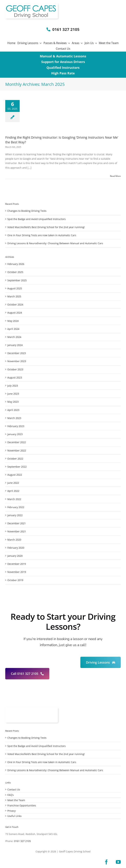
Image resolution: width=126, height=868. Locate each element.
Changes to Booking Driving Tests (27, 211)
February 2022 (16, 507)
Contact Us (14, 789)
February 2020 (16, 548)
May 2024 (13, 321)
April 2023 (13, 410)
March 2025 (14, 296)
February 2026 (16, 264)
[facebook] (106, 862)
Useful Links (14, 816)
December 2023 (17, 353)
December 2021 (17, 523)
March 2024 (14, 337)
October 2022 (15, 459)
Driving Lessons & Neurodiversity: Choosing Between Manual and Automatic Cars (55, 243)
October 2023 (15, 369)
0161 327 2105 (22, 841)
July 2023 (13, 386)
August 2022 (15, 475)
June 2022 (13, 483)
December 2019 (17, 564)
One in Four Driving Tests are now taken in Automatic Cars (42, 235)
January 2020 (15, 556)
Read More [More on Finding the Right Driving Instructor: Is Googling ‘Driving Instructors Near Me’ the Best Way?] (115, 176)
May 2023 (13, 402)
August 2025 (15, 288)
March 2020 (14, 540)
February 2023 (16, 426)
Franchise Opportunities (22, 805)
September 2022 (17, 467)
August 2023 (15, 378)
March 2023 (14, 418)
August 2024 (15, 313)
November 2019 (17, 572)
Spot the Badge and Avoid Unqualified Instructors (37, 219)
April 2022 (13, 491)
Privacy (11, 811)
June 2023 (13, 394)
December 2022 (17, 442)
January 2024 (15, 345)
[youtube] (118, 862)
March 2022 (14, 499)
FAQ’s (11, 795)
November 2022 (17, 450)
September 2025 (17, 280)
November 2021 (17, 531)
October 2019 (15, 580)
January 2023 (15, 434)
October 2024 (15, 305)
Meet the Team (16, 800)
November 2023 (17, 361)
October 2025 (15, 272)
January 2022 (15, 515)
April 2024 (13, 329)
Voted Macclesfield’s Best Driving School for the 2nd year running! (46, 227)
